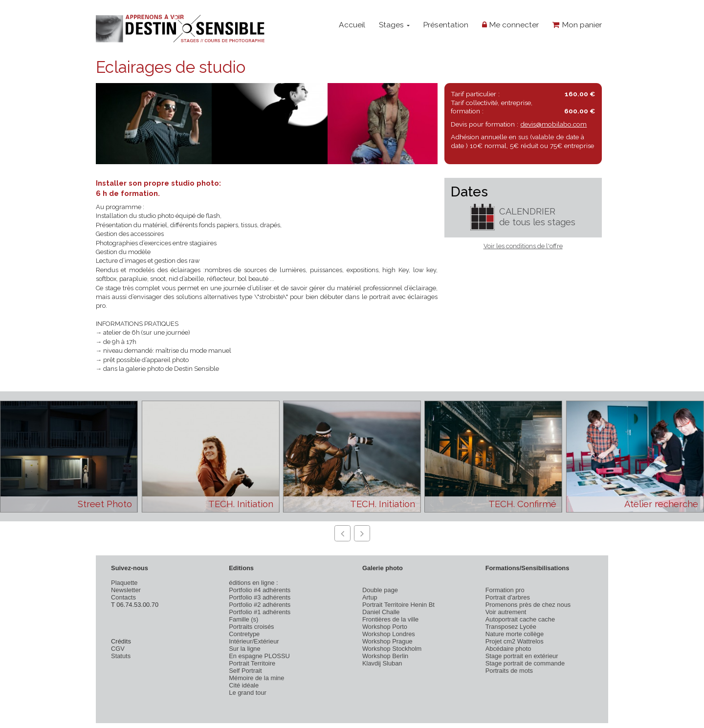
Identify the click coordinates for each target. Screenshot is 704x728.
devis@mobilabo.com (553, 124)
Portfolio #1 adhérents (260, 612)
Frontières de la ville (390, 619)
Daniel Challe (381, 612)
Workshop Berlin (385, 656)
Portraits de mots (509, 671)
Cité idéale (244, 685)
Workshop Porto (385, 627)
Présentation (446, 25)
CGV (118, 649)
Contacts (123, 597)
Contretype (244, 634)
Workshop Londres (389, 634)
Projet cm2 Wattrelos (515, 641)
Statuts (121, 656)
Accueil (352, 25)
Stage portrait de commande (525, 663)
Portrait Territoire (252, 663)
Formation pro (505, 590)
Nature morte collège (515, 634)
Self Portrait (245, 671)
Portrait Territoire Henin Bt (398, 605)
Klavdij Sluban (382, 663)
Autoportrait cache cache (520, 619)
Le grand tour (248, 693)
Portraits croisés (251, 627)
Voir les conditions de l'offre (523, 246)
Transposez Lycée (511, 627)
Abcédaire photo (508, 649)
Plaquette (124, 583)
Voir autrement (506, 612)
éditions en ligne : (253, 583)
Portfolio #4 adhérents (260, 590)
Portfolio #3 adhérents (260, 597)
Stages (394, 25)
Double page (380, 590)
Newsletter (126, 590)
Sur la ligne (244, 649)
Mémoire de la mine (256, 678)
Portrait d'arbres (508, 597)
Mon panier (577, 25)
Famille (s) (243, 619)
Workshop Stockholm (392, 649)
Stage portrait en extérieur (522, 656)
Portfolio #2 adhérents (260, 605)
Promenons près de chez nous (528, 605)
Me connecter (510, 25)
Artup (370, 597)
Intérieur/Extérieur (254, 641)
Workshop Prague (387, 641)
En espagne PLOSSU (259, 656)
